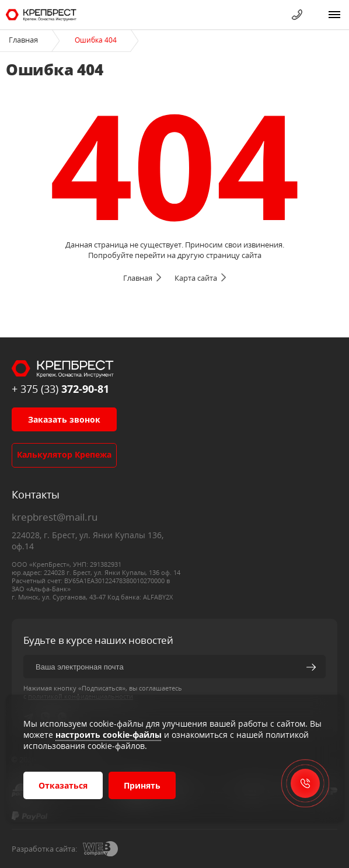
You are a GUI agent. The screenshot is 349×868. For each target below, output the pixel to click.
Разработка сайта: (44, 849)
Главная (23, 40)
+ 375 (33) (60, 389)
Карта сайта (196, 278)
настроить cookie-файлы (109, 735)
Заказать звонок (64, 419)
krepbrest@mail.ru (55, 517)
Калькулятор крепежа (64, 454)
